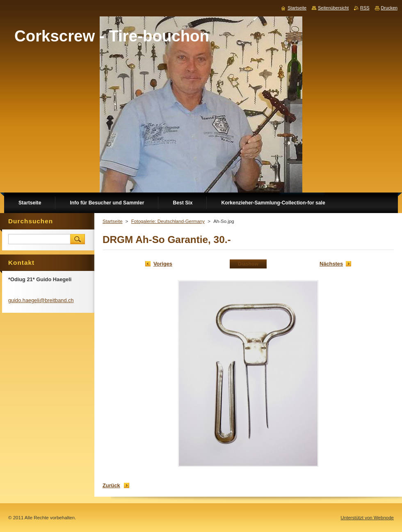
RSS (365, 8)
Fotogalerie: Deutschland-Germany (168, 221)
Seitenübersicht (333, 8)
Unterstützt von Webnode (367, 518)
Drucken (389, 8)
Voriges (163, 264)
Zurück (111, 485)
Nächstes (331, 264)
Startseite (113, 221)
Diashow (248, 264)
